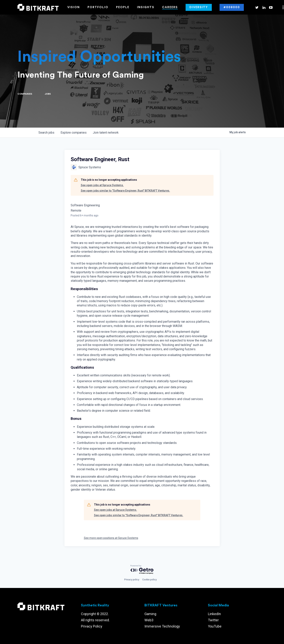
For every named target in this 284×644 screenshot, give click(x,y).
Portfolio (98, 7)
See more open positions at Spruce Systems (111, 538)
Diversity (199, 7)
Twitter (213, 620)
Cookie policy (149, 580)
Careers (170, 7)
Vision (74, 7)
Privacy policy (132, 580)
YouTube (215, 626)
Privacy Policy (92, 626)
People (123, 7)
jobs (46, 133)
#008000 (232, 7)
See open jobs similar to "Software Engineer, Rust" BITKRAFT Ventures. (125, 191)
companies (74, 133)
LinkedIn (214, 614)
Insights (146, 7)
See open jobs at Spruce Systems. (102, 185)
